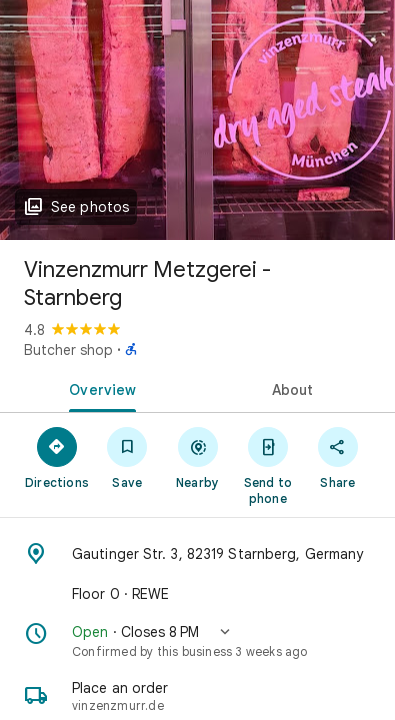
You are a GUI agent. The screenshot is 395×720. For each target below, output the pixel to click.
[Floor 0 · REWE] (197, 594)
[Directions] (57, 457)
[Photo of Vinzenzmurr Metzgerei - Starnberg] (197, 120)
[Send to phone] (268, 465)
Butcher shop (68, 350)
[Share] (338, 457)
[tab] (99, 388)
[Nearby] (197, 457)
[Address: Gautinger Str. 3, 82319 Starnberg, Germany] (197, 554)
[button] (197, 641)
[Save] (127, 457)
